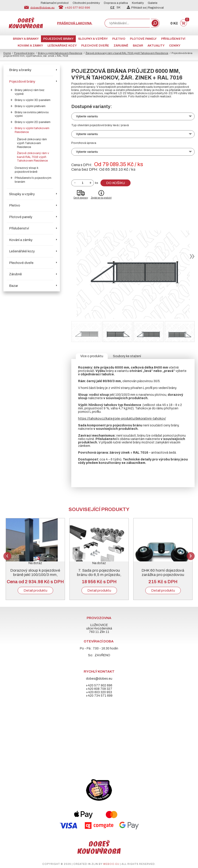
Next (191, 556)
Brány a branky (26, 39)
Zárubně (121, 46)
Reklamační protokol (55, 3)
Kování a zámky (30, 46)
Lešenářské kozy (62, 46)
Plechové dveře (95, 46)
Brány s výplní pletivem (30, 106)
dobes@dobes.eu (42, 7)
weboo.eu (111, 864)
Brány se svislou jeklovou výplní (32, 114)
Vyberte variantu (87, 116)
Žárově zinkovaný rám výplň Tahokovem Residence (32, 143)
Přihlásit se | (137, 8)
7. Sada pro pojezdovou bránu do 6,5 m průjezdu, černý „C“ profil (99, 575)
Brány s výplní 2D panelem (33, 122)
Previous (7, 556)
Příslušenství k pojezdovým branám (33, 180)
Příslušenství (173, 39)
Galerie (153, 3)
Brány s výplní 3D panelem (33, 100)
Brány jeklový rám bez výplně (30, 92)
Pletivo (119, 39)
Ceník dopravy (81, 198)
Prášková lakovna (75, 23)
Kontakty (138, 3)
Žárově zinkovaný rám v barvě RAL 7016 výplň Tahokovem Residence (127, 53)
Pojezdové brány (58, 39)
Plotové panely (143, 39)
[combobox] (127, 23)
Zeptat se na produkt (101, 198)
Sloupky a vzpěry (93, 39)
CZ (112, 7)
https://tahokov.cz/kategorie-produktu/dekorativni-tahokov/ (122, 419)
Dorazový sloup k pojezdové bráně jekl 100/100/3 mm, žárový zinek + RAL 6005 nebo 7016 (35, 577)
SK (118, 7)
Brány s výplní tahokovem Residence (60, 53)
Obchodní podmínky (86, 3)
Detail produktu (35, 590)
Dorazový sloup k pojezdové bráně (27, 170)
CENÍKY (175, 46)
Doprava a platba (116, 3)
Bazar (138, 46)
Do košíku (116, 183)
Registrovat (156, 8)
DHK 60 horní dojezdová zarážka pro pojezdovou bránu (163, 575)
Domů (7, 53)
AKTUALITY (156, 46)
